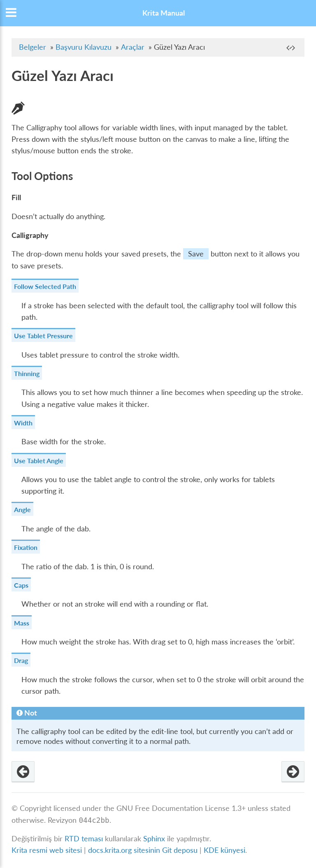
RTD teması (84, 839)
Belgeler (33, 47)
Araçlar (133, 47)
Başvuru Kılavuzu (84, 47)
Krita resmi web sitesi (47, 850)
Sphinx (154, 839)
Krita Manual (164, 13)
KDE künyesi (224, 850)
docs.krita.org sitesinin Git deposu (144, 850)
